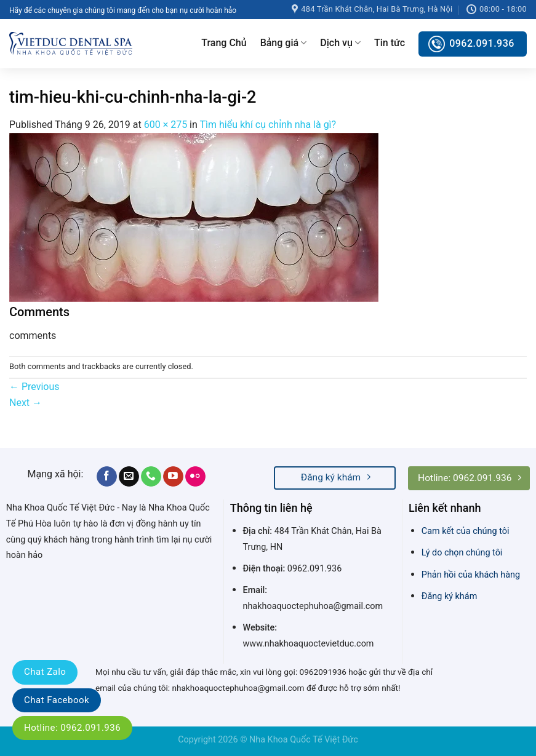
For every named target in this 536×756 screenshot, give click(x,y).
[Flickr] (195, 477)
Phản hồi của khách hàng (471, 575)
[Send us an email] (129, 477)
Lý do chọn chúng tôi (462, 553)
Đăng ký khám (449, 596)
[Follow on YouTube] (173, 477)
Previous (34, 387)
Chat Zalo (45, 672)
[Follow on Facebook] (107, 477)
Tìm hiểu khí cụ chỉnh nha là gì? (268, 125)
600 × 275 (166, 125)
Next (26, 403)
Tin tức (390, 43)
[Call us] (151, 477)
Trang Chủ (224, 43)
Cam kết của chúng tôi (466, 531)
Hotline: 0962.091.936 (72, 728)
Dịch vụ (340, 43)
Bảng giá (284, 43)
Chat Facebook (57, 700)
